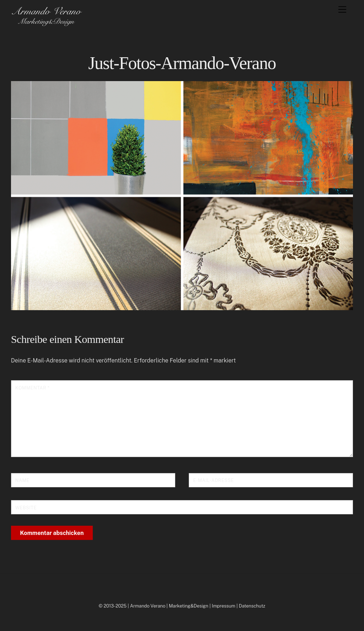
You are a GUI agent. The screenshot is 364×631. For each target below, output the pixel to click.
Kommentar (32, 388)
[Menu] (342, 10)
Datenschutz (252, 606)
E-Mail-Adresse (213, 480)
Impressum (224, 606)
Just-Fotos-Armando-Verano (182, 63)
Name (22, 480)
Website (26, 508)
